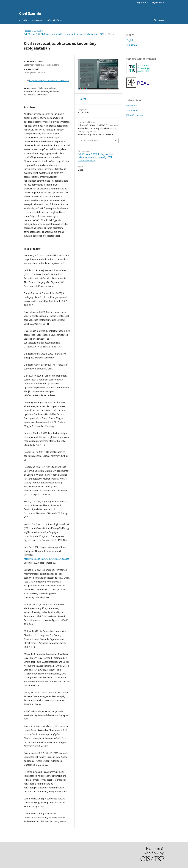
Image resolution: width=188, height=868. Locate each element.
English (130, 40)
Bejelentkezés (159, 2)
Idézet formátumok (89, 141)
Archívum (37, 20)
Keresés (161, 20)
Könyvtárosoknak (135, 115)
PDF (84, 99)
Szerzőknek (132, 110)
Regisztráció (143, 2)
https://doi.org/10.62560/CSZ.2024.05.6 (49, 80)
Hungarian (132, 45)
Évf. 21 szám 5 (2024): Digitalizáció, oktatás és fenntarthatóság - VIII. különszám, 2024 (64, 34)
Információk (53, 20)
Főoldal (27, 31)
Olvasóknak (132, 106)
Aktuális (23, 20)
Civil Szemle (30, 13)
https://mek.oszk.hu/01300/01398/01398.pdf (46, 559)
